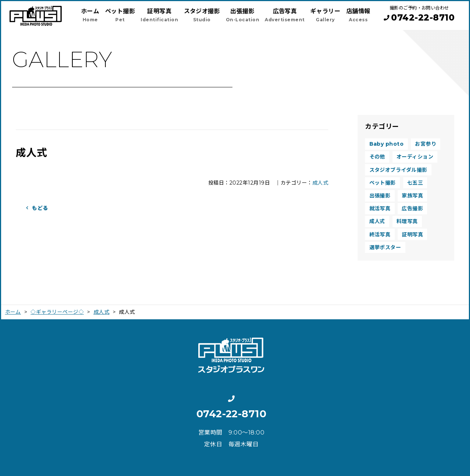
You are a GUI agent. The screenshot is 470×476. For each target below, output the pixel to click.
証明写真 (412, 235)
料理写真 (407, 221)
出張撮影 (380, 196)
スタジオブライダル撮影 (398, 170)
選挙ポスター (385, 247)
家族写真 (412, 196)
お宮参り (426, 144)
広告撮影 (412, 208)
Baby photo (387, 144)
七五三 (415, 183)
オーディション (415, 157)
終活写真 (380, 235)
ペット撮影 (383, 183)
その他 (377, 157)
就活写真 (380, 208)
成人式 (320, 183)
